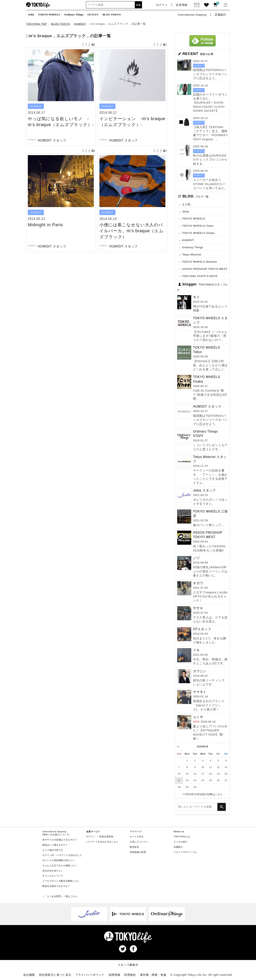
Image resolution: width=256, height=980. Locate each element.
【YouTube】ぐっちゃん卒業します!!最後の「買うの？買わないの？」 (210, 336)
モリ (196, 297)
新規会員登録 (106, 836)
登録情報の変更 (138, 852)
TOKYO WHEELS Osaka (198, 233)
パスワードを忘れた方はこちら (102, 842)
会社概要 (29, 975)
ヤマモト (200, 692)
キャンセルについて (53, 876)
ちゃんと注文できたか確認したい (60, 865)
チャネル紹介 (180, 842)
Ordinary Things (193, 247)
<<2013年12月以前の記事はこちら (202, 794)
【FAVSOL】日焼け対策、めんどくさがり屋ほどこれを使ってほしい (210, 365)
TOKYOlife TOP (36, 24)
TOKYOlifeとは (182, 836)
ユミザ (198, 717)
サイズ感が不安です (53, 850)
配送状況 (134, 847)
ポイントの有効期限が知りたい (59, 860)
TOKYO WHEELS (194, 219)
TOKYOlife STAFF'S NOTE (200, 276)
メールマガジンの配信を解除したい (61, 881)
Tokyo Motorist (192, 255)
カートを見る (137, 836)
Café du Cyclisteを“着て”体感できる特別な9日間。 (210, 395)
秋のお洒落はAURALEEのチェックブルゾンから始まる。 (210, 160)
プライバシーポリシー (90, 975)
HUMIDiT (80, 24)
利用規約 (130, 975)
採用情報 (114, 975)
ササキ (198, 608)
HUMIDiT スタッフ (52, 140)
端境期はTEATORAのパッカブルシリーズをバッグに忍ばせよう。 (210, 74)
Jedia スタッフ (204, 490)
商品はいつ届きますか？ (55, 845)
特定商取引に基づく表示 (55, 975)
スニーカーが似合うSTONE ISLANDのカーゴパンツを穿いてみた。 (210, 184)
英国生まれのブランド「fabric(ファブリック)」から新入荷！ (209, 705)
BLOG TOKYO (60, 24)
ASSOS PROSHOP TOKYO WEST (205, 269)
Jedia (186, 212)
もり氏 (186, 204)
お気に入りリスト (139, 842)
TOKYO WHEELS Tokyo (198, 226)
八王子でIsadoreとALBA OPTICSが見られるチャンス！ (210, 597)
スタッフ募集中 (128, 965)
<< (178, 747)
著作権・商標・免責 (153, 975)
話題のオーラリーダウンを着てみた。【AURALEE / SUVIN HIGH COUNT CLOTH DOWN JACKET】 (210, 103)
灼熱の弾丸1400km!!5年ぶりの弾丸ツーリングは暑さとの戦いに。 (210, 571)
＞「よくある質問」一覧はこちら (60, 896)
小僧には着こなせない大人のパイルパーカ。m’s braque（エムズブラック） (131, 231)
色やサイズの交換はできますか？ (60, 840)
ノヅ (196, 558)
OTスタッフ (202, 629)
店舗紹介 (178, 847)
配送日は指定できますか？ (56, 886)
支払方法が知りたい (53, 871)
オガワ (198, 583)
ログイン (91, 836)
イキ (196, 650)
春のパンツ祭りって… (209, 525)
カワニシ (200, 671)
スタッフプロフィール (185, 852)
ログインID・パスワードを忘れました (62, 855)
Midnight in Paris (45, 225)
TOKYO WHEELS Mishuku (199, 262)
